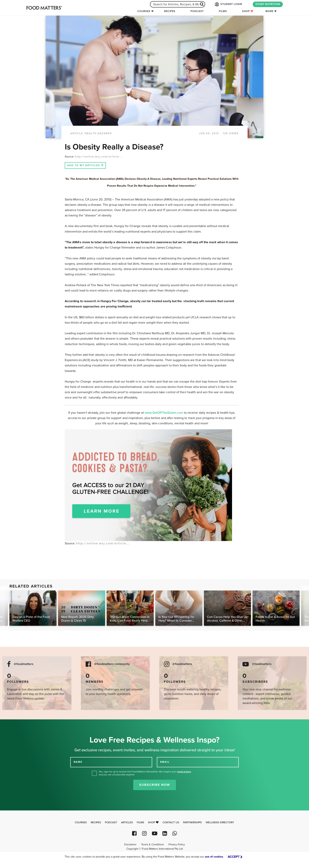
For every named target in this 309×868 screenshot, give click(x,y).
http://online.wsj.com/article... (99, 157)
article (77, 133)
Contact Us (171, 822)
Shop (248, 11)
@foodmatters (24, 664)
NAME (78, 762)
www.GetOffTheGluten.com (164, 413)
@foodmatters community (112, 664)
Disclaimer (130, 845)
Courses (144, 11)
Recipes (170, 11)
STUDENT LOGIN (228, 4)
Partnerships (192, 822)
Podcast (197, 11)
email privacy (184, 772)
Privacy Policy (177, 845)
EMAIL (165, 762)
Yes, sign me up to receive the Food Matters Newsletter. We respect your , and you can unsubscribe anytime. (145, 773)
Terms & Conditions (152, 845)
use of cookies (214, 857)
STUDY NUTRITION (268, 4)
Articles (127, 822)
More (269, 11)
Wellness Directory (220, 822)
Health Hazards (98, 133)
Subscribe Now (155, 785)
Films (223, 11)
